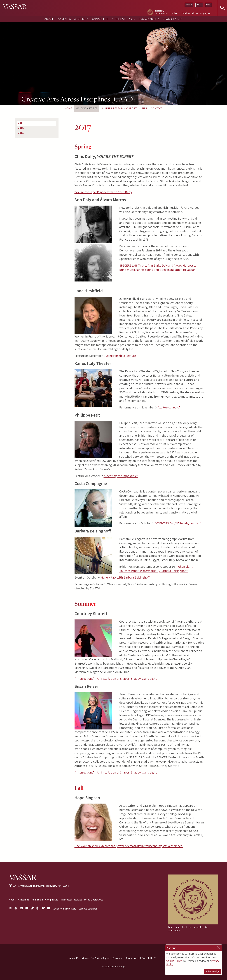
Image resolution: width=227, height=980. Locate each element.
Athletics (119, 19)
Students (175, 13)
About (49, 19)
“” (169, 407)
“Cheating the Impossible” (121, 476)
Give (208, 5)
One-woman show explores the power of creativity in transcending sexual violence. (129, 846)
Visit (199, 5)
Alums (195, 13)
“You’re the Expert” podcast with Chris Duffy (103, 192)
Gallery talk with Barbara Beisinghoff (125, 578)
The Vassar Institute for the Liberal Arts (82, 900)
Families (186, 13)
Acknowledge (213, 971)
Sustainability (149, 19)
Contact (157, 109)
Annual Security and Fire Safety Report (90, 958)
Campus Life (100, 19)
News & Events (172, 19)
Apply (189, 5)
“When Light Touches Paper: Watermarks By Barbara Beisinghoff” (156, 569)
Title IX (152, 958)
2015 (21, 133)
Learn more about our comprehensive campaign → (188, 929)
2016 (21, 128)
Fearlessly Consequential (161, 12)
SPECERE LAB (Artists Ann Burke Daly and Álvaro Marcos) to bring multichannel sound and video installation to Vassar (158, 268)
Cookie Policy (174, 961)
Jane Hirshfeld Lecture (121, 356)
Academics (64, 19)
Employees (206, 13)
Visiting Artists (87, 109)
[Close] (219, 948)
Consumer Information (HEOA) (129, 958)
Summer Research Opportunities (124, 109)
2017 (21, 123)
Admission (81, 19)
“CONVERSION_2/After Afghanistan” (178, 523)
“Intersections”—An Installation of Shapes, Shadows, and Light (116, 679)
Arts (132, 19)
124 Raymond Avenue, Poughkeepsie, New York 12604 (39, 886)
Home (68, 109)
